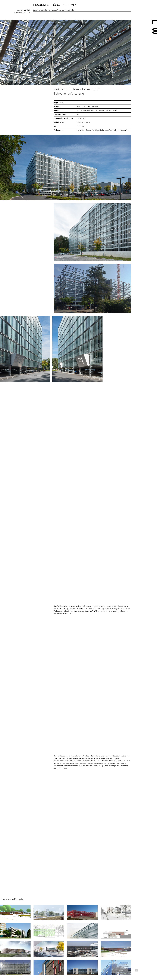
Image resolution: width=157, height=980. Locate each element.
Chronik (70, 5)
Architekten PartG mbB (22, 13)
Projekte (41, 5)
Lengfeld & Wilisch (24, 10)
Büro (56, 5)
